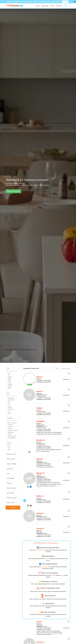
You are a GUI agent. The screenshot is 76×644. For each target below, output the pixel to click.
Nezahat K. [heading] (41, 440)
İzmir (9, 404)
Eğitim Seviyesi (11, 459)
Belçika (9, 388)
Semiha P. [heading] (40, 529)
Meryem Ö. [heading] (41, 473)
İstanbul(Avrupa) (11, 398)
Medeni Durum (11, 503)
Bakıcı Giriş (59, 6)
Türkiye (9, 373)
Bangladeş (10, 386)
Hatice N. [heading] (40, 496)
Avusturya (10, 383)
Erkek (9, 450)
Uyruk (8, 474)
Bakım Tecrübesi (11, 488)
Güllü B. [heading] (40, 408)
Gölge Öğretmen (11, 432)
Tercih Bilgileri (10, 478)
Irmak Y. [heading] (40, 622)
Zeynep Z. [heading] (40, 513)
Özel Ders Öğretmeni (12, 438)
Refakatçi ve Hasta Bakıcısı (13, 430)
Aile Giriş (52, 6)
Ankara (9, 402)
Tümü (9, 446)
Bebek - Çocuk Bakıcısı (12, 423)
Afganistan (10, 377)
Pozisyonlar (10, 418)
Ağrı (9, 411)
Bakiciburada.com (9, 350)
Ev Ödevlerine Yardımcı (12, 436)
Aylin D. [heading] (40, 377)
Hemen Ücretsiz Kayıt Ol (13, 191)
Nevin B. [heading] (40, 459)
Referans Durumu (12, 454)
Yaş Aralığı (10, 469)
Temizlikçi (10, 434)
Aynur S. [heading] (40, 391)
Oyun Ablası (10, 429)
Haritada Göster (66, 368)
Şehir (8, 393)
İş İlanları (38, 6)
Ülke (8, 368)
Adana (9, 406)
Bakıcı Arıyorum (45, 6)
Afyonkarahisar (11, 409)
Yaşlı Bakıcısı (10, 427)
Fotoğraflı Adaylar (11, 498)
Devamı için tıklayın (57, 634)
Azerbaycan (10, 384)
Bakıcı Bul (16, 350)
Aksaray (9, 413)
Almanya (10, 379)
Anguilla (9, 381)
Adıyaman (10, 407)
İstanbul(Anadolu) (11, 400)
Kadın (9, 448)
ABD (9, 375)
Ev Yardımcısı (10, 425)
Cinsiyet (9, 443)
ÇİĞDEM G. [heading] (41, 421)
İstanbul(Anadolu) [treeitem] (29, 350)
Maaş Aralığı (10, 493)
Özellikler (9, 483)
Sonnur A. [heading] (40, 642)
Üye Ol (65, 6)
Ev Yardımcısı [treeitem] (21, 350)
